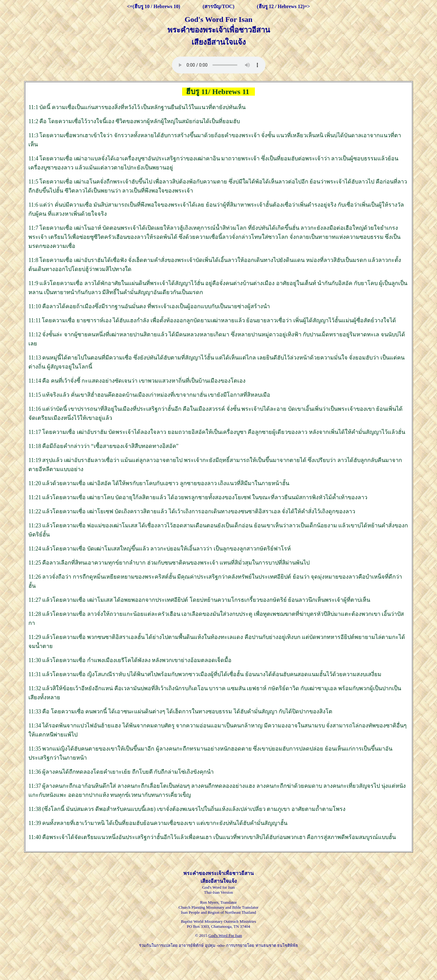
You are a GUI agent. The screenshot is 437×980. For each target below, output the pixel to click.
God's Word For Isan (225, 935)
